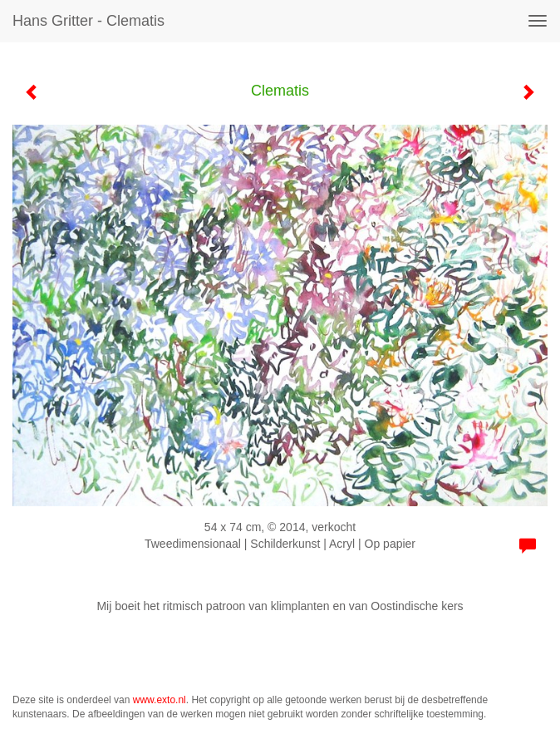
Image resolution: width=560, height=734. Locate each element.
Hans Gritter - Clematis (88, 21)
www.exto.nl (160, 700)
